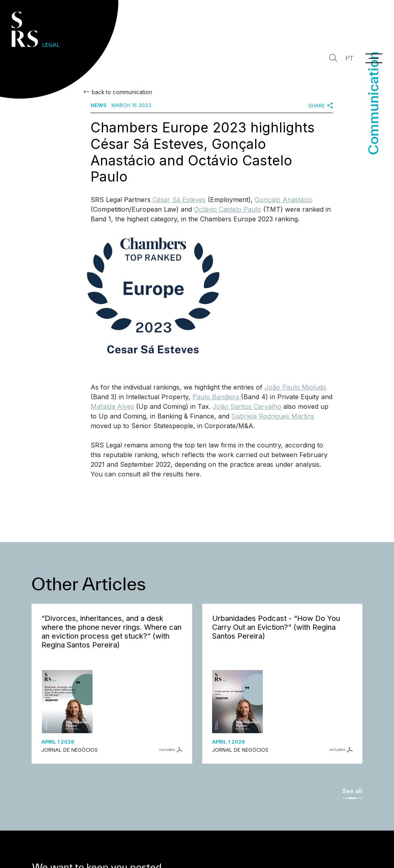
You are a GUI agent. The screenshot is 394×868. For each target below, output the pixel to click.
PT (349, 59)
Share (321, 105)
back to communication (121, 92)
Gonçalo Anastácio (284, 200)
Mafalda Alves (112, 406)
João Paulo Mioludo (295, 387)
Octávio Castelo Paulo (228, 209)
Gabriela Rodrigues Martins (273, 416)
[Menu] (374, 58)
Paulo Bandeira (217, 397)
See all (352, 791)
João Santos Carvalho (247, 406)
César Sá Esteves (178, 200)
